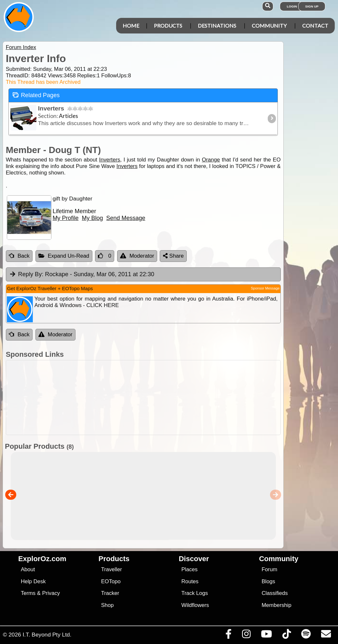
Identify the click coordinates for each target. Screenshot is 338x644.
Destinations (217, 26)
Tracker (110, 593)
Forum (269, 569)
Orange (211, 160)
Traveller (112, 569)
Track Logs (195, 593)
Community (269, 26)
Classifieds (275, 593)
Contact (315, 26)
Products (168, 26)
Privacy (51, 593)
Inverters (110, 160)
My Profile (66, 218)
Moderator (137, 256)
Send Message (126, 218)
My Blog (93, 218)
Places (189, 569)
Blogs (268, 581)
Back (19, 256)
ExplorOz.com (42, 559)
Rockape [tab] (82, 275)
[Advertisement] (172, 398)
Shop (108, 605)
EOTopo (111, 581)
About (28, 569)
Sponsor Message (265, 288)
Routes (190, 581)
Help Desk (33, 581)
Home (131, 26)
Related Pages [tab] (36, 95)
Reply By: (31, 274)
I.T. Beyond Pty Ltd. (47, 635)
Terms (28, 593)
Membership (276, 605)
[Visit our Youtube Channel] (266, 636)
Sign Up (312, 6)
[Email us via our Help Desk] (326, 636)
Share (173, 256)
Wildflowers (195, 605)
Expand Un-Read (64, 256)
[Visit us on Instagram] (246, 636)
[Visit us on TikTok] (286, 636)
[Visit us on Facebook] (228, 636)
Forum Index (21, 47)
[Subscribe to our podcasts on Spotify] (306, 636)
